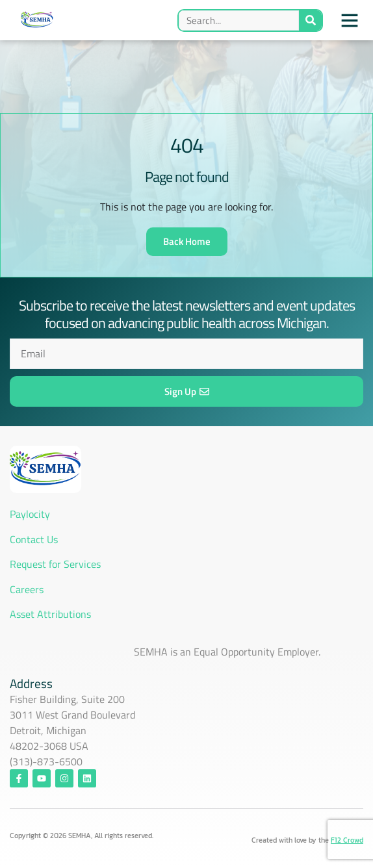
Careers (27, 589)
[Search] (310, 20)
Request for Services (55, 564)
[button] (350, 20)
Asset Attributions (50, 614)
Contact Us (35, 539)
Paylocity (30, 514)
